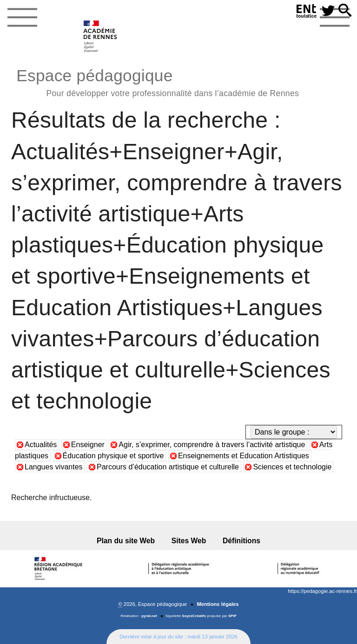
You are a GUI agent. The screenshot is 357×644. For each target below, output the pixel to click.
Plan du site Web (126, 541)
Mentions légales (218, 604)
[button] (345, 11)
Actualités (41, 445)
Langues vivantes (54, 467)
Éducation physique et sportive (113, 456)
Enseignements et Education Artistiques (244, 456)
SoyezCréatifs (194, 616)
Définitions (241, 541)
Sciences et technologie (292, 467)
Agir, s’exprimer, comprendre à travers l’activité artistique (212, 445)
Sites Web (189, 541)
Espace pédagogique (158, 81)
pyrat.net (149, 616)
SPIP (232, 616)
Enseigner (88, 445)
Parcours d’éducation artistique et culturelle (168, 467)
